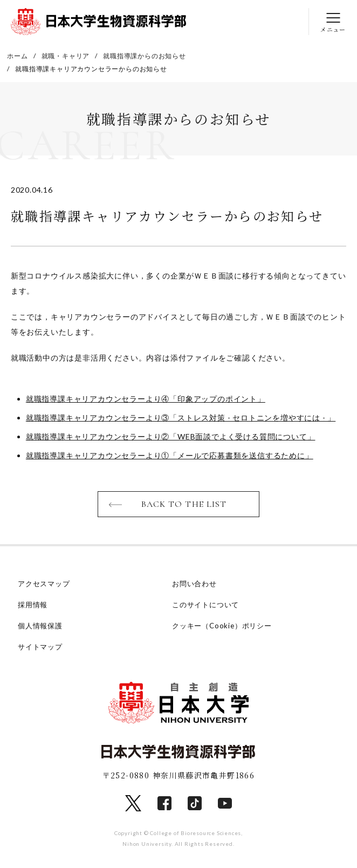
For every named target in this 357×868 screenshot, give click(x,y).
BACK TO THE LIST (184, 504)
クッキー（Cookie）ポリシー (222, 626)
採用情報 (33, 605)
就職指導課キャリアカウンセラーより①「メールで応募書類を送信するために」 (170, 455)
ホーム (17, 56)
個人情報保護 (40, 626)
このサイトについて (205, 605)
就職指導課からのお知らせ (145, 56)
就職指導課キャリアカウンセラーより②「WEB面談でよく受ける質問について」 (171, 436)
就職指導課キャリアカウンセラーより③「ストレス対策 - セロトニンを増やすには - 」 (181, 418)
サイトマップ (40, 647)
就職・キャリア (66, 56)
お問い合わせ (194, 584)
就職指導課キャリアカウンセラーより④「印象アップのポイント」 (146, 399)
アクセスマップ (44, 584)
